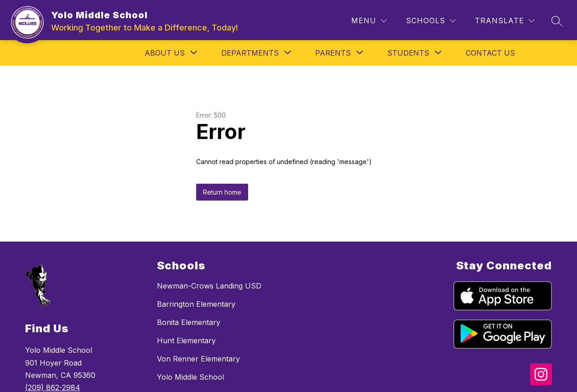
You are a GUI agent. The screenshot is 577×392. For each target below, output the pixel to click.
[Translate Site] (505, 21)
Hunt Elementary (186, 340)
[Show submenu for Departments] (250, 53)
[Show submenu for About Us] (165, 53)
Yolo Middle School (190, 377)
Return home (222, 192)
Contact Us (490, 53)
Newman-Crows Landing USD (209, 286)
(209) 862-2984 (53, 387)
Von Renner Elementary (198, 359)
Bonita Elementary (189, 322)
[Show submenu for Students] (408, 53)
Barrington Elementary (196, 304)
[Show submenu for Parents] (333, 53)
